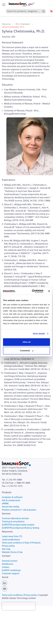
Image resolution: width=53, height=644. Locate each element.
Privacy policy (8, 546)
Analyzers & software (12, 497)
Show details (39, 334)
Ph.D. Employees (23, 24)
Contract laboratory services (15, 518)
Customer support (11, 573)
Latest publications (11, 539)
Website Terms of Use (12, 552)
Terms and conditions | (13, 595)
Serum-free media (11, 507)
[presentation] (19, 606)
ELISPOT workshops (11, 570)
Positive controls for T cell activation (19, 510)
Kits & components (11, 500)
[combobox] (26, 8)
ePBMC (5, 503)
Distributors (8, 564)
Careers (6, 567)
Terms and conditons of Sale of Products (21, 543)
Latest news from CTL (12, 536)
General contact (10, 561)
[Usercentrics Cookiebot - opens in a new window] (33, 291)
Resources (7, 24)
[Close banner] (49, 291)
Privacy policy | (31, 595)
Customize (27, 351)
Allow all (27, 342)
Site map (6, 549)
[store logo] (22, 5)
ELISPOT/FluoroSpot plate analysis (18, 525)
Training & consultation (13, 521)
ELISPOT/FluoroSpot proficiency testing (21, 528)
